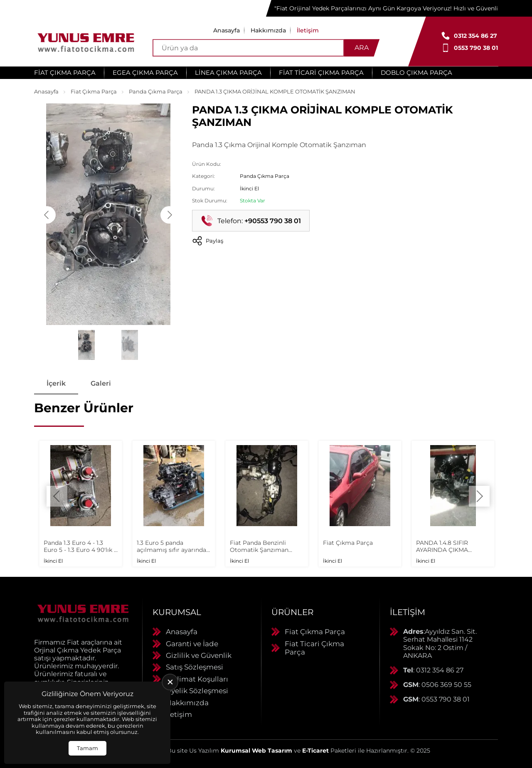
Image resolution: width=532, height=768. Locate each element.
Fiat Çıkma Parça (65, 73)
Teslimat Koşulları (197, 679)
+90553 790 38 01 (273, 221)
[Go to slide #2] (130, 345)
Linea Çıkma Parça (228, 73)
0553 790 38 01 (476, 48)
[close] (170, 682)
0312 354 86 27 (475, 36)
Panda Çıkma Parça (156, 91)
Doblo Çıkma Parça (416, 73)
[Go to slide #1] (86, 345)
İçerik (56, 383)
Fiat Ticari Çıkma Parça (321, 73)
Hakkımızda (268, 30)
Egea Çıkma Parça (145, 73)
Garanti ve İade (192, 644)
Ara (362, 48)
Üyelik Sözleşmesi (197, 691)
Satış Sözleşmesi (195, 667)
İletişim (308, 30)
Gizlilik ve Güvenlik (199, 655)
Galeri (101, 383)
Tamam (87, 748)
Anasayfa (227, 30)
